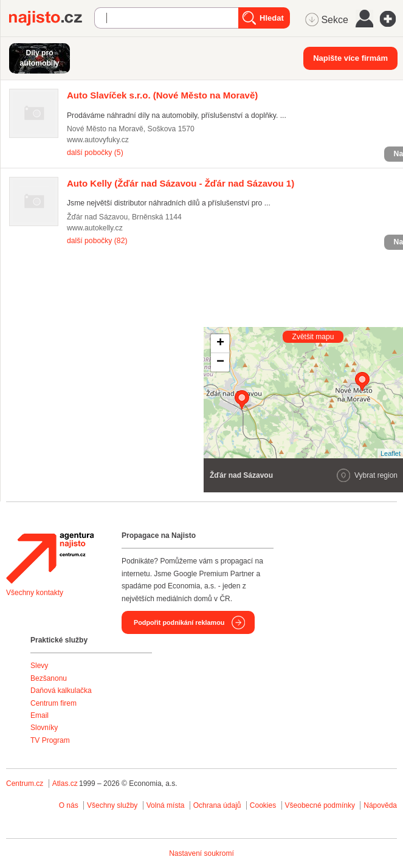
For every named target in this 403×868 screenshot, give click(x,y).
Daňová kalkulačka (61, 691)
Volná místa (166, 805)
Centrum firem (53, 703)
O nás (69, 805)
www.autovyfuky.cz (98, 140)
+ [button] (220, 343)
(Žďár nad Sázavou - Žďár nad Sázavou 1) (181, 183)
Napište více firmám (350, 58)
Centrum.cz (25, 784)
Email (40, 715)
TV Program (50, 740)
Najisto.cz (52, 18)
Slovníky (44, 728)
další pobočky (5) (95, 153)
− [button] (220, 362)
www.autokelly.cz (95, 228)
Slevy (39, 666)
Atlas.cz (65, 784)
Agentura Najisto (50, 558)
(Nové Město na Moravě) (162, 95)
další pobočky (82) (97, 241)
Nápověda (380, 805)
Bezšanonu (49, 678)
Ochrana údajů (217, 805)
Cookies (263, 805)
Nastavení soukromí (201, 853)
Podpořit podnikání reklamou (179, 622)
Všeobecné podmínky (320, 805)
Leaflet (391, 453)
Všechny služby (113, 805)
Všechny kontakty (35, 593)
